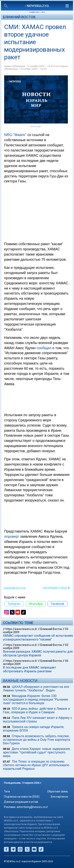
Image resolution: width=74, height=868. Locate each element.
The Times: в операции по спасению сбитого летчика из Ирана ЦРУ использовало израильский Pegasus (36, 765)
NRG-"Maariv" (15, 135)
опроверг (12, 537)
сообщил (44, 348)
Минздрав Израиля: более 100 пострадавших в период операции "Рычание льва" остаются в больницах (36, 699)
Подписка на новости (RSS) (22, 797)
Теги (7, 791)
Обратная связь (58, 791)
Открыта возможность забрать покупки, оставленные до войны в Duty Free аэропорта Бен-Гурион (37, 740)
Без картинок (59, 797)
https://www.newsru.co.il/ (21, 629)
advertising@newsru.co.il (32, 807)
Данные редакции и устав (21, 802)
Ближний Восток (19, 17)
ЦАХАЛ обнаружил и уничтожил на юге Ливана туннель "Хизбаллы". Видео (36, 689)
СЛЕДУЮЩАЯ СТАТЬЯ (55, 588)
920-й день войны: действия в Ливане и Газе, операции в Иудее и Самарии (36, 710)
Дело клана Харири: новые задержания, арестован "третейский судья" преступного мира (37, 752)
